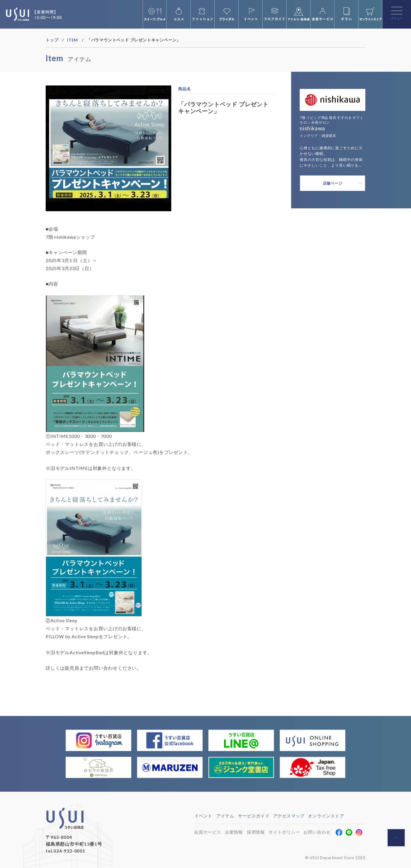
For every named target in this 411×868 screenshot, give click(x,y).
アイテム (225, 816)
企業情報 (234, 832)
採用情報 (256, 832)
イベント (203, 816)
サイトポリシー (284, 832)
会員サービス (208, 832)
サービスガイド (254, 816)
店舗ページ (333, 183)
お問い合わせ (317, 832)
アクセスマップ (289, 816)
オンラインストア (326, 816)
